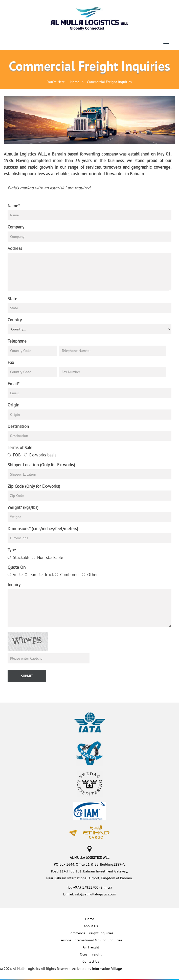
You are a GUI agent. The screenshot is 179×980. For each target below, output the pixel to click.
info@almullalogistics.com (95, 894)
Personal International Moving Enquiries (91, 940)
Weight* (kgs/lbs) (23, 507)
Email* (14, 384)
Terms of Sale (20, 447)
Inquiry (14, 585)
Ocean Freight (91, 954)
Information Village (107, 969)
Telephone (17, 341)
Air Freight (91, 947)
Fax (11, 362)
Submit (27, 676)
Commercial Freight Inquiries (91, 933)
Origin (13, 405)
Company (16, 227)
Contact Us (91, 961)
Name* (14, 206)
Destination (18, 426)
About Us (91, 926)
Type (12, 550)
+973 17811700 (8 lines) (93, 887)
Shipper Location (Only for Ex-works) (41, 465)
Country (15, 320)
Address (15, 248)
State (12, 299)
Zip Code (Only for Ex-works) (34, 486)
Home (75, 82)
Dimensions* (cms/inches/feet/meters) (43, 528)
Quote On (17, 567)
